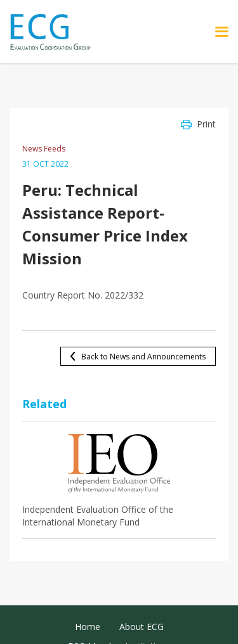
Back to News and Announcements (143, 357)
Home (88, 627)
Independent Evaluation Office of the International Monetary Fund (98, 516)
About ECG (142, 627)
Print (206, 124)
